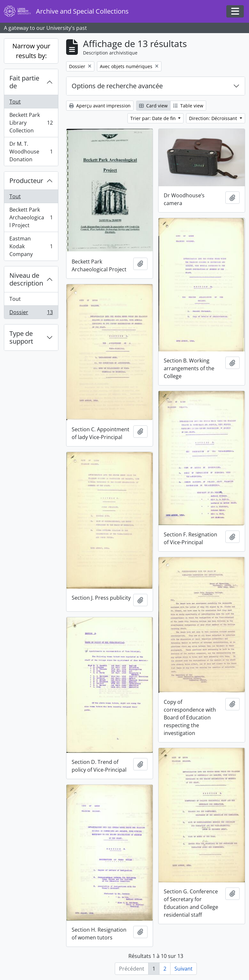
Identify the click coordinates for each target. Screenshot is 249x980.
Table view (188, 106)
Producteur (26, 181)
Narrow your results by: (31, 51)
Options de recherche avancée (117, 86)
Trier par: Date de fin (154, 118)
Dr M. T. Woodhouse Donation (31, 152)
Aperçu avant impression (100, 106)
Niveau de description (26, 279)
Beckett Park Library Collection (31, 123)
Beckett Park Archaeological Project (31, 217)
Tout (15, 102)
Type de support (21, 337)
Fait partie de (24, 82)
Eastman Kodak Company (31, 246)
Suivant (184, 969)
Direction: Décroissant (214, 118)
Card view (153, 106)
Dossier (31, 313)
